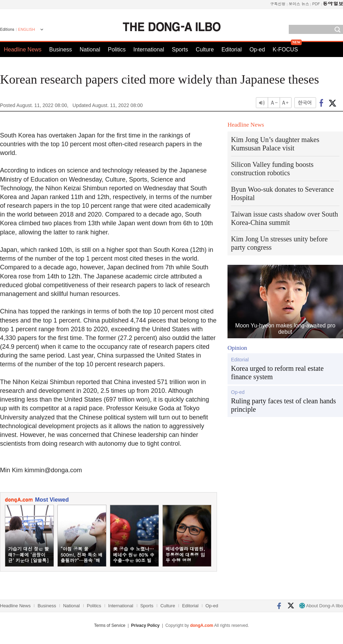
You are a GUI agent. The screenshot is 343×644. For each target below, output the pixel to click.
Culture (205, 49)
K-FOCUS (285, 49)
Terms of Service (110, 625)
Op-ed (257, 49)
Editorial (232, 49)
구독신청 (278, 4)
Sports (180, 49)
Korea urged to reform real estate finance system (277, 373)
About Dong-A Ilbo (321, 606)
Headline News (23, 49)
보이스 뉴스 (299, 4)
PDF (316, 4)
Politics (117, 49)
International (149, 49)
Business (61, 49)
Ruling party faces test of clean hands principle (283, 405)
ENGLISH (27, 29)
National (90, 49)
